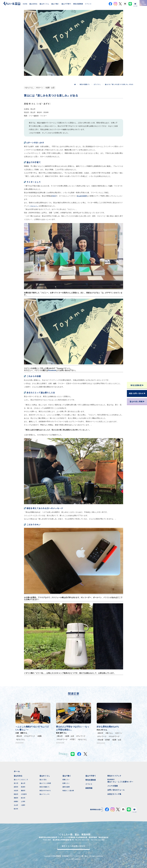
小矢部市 (24, 794)
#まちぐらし (29, 88)
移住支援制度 (91, 780)
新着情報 (89, 788)
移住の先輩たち (44, 787)
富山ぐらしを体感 (45, 783)
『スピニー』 (34, 206)
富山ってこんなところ (21, 780)
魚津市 (23, 787)
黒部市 (23, 790)
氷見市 (16, 790)
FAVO (54, 196)
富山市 (23, 783)
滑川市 (16, 783)
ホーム (17, 771)
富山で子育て (91, 776)
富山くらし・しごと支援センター (120, 781)
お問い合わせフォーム (116, 790)
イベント (89, 784)
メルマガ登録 (113, 786)
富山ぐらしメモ (44, 794)
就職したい (66, 780)
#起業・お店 (50, 88)
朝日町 (16, 809)
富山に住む (43, 780)
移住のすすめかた (45, 790)
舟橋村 (16, 801)
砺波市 (16, 794)
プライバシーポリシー (74, 859)
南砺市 (16, 798)
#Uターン (40, 88)
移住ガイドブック (114, 776)
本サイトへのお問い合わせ (73, 846)
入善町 (23, 805)
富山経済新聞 (82, 196)
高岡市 (16, 787)
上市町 (23, 801)
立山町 (16, 805)
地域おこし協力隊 (68, 790)
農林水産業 (66, 787)
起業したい (66, 783)
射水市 (23, 798)
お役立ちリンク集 (114, 794)
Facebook (52, 370)
